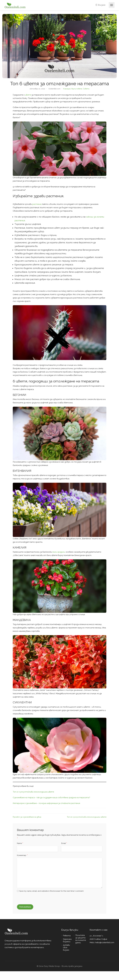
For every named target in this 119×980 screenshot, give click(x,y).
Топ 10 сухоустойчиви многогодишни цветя (33, 792)
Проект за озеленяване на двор (27, 817)
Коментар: (22, 855)
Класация (67, 89)
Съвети (86, 89)
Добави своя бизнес (66, 948)
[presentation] (30, 899)
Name (20, 843)
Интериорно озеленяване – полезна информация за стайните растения (46, 803)
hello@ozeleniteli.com (105, 943)
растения (37, 204)
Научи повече (77, 89)
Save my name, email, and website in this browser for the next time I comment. (52, 891)
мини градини (59, 552)
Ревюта (67, 936)
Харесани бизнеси (67, 940)
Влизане (100, 5)
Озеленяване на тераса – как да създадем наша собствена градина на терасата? (51, 798)
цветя (28, 95)
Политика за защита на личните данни (81, 939)
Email (64, 843)
